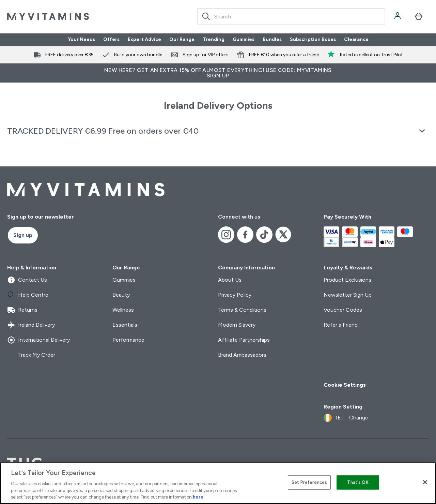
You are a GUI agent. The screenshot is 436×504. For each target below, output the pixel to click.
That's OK (358, 482)
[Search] (206, 16)
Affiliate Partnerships (244, 340)
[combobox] (291, 16)
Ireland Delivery (31, 325)
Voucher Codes (343, 310)
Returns (22, 310)
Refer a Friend (341, 325)
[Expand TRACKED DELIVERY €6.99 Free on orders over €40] (218, 131)
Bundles (272, 40)
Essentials (125, 325)
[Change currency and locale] (346, 418)
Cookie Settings (345, 385)
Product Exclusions (347, 280)
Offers (111, 40)
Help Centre (28, 295)
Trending (214, 40)
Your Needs (81, 40)
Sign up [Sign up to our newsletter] (23, 235)
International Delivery (38, 340)
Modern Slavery (237, 325)
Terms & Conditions (242, 310)
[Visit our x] (283, 235)
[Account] (398, 16)
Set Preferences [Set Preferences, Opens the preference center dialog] (309, 482)
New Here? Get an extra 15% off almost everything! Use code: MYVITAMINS (218, 73)
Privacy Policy (235, 295)
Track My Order (31, 355)
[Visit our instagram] (226, 235)
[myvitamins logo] (48, 16)
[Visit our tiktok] (264, 235)
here (198, 497)
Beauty (121, 295)
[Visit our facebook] (245, 235)
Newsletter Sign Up (348, 295)
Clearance (356, 40)
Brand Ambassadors (242, 355)
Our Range (182, 40)
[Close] (425, 482)
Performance (128, 340)
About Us (230, 280)
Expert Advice (144, 40)
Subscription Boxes (313, 40)
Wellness (123, 310)
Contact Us (27, 280)
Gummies (244, 40)
